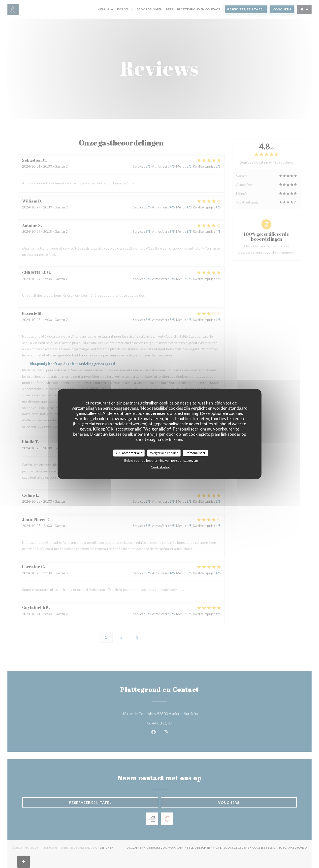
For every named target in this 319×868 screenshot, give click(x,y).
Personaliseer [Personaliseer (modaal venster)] (196, 453)
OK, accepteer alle (129, 453)
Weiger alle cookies (164, 453)
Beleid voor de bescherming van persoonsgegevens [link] (161, 460)
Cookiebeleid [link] (160, 467)
